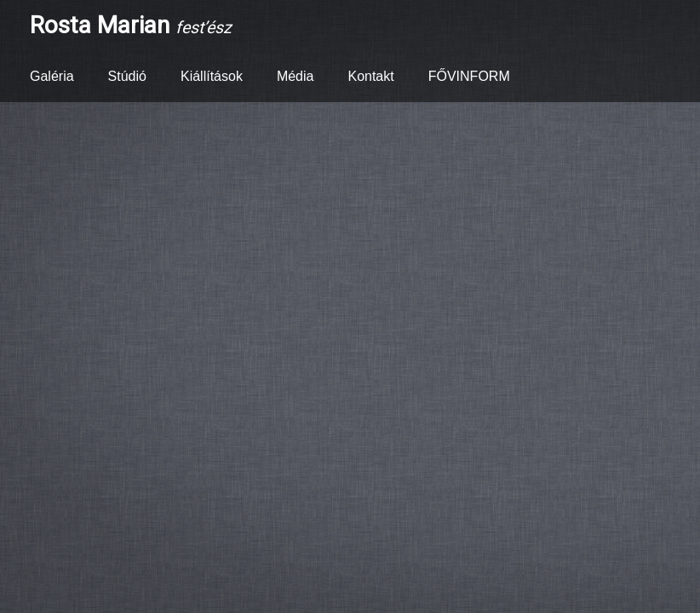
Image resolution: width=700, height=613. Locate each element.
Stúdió (127, 76)
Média (295, 76)
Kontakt (370, 76)
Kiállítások (212, 76)
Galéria (52, 76)
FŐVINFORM (469, 76)
